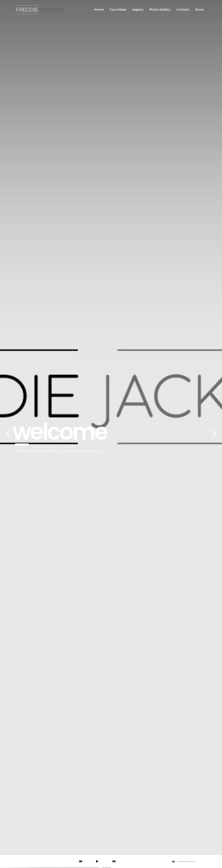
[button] (174, 862)
